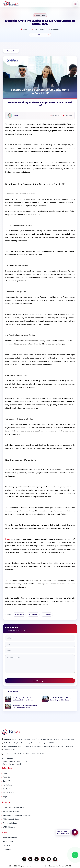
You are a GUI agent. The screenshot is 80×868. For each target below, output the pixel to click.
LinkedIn (47, 614)
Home (33, 35)
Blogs (40, 35)
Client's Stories (9, 793)
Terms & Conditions (10, 837)
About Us (6, 777)
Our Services (8, 789)
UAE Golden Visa (9, 827)
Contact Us (7, 781)
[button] (67, 832)
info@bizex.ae (8, 749)
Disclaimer (7, 845)
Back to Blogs (11, 51)
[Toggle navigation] (75, 4)
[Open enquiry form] (75, 832)
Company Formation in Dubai (13, 807)
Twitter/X (33, 614)
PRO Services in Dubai (11, 819)
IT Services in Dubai (10, 823)
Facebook (19, 614)
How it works (8, 785)
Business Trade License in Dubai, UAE (17, 815)
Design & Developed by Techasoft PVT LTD (57, 866)
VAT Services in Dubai (11, 811)
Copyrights (7, 849)
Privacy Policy (8, 841)
